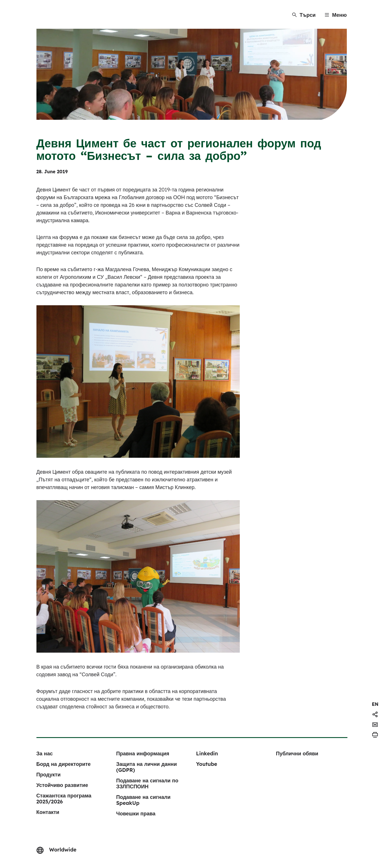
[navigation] (375, 704)
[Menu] (336, 15)
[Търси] (304, 15)
